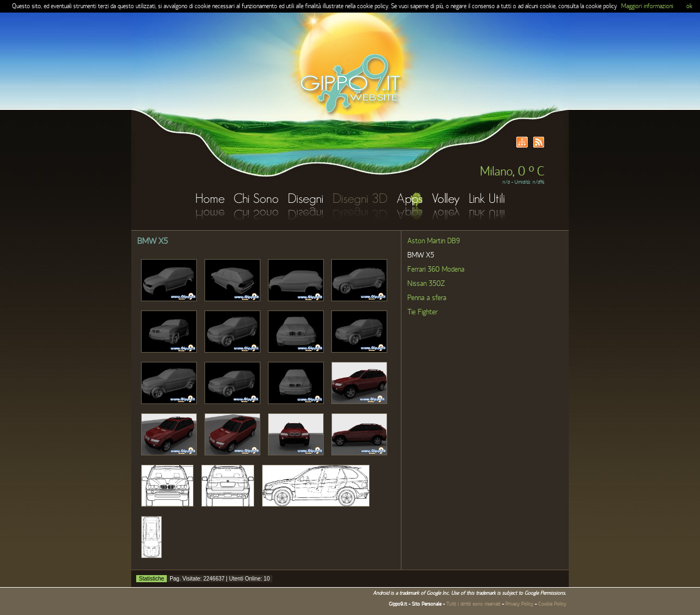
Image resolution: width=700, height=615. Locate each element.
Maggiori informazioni (647, 6)
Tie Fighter (422, 312)
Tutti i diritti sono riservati (473, 604)
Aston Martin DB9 (434, 241)
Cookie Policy (552, 604)
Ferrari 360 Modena (436, 270)
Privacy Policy (519, 604)
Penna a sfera (427, 298)
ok (689, 6)
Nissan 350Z (426, 284)
